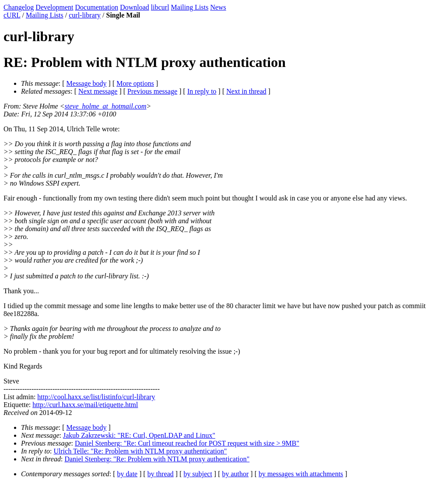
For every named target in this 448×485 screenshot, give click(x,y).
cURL (12, 15)
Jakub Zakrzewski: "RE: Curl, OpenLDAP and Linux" (139, 435)
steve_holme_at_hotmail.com (106, 106)
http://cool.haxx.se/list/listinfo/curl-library (96, 397)
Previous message (152, 91)
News (218, 7)
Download (135, 7)
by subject (198, 474)
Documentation (97, 7)
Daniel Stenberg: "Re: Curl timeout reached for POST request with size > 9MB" (187, 443)
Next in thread (246, 91)
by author (235, 474)
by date (128, 474)
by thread (161, 474)
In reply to (202, 91)
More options (135, 83)
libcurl (160, 7)
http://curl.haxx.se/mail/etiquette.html (85, 405)
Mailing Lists (190, 7)
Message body (87, 83)
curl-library (85, 15)
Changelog (19, 7)
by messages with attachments (301, 474)
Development (54, 7)
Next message (98, 91)
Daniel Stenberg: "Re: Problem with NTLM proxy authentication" (157, 459)
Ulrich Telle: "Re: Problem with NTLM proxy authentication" (140, 451)
